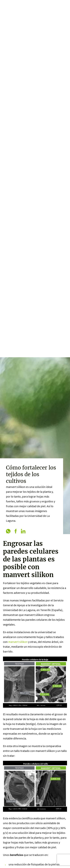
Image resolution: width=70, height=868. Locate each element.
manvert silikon (18, 642)
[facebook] (16, 532)
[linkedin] (23, 532)
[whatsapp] (8, 532)
